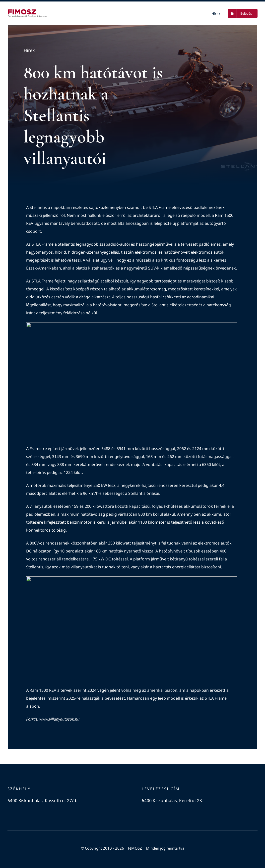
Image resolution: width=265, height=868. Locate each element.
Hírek (29, 51)
